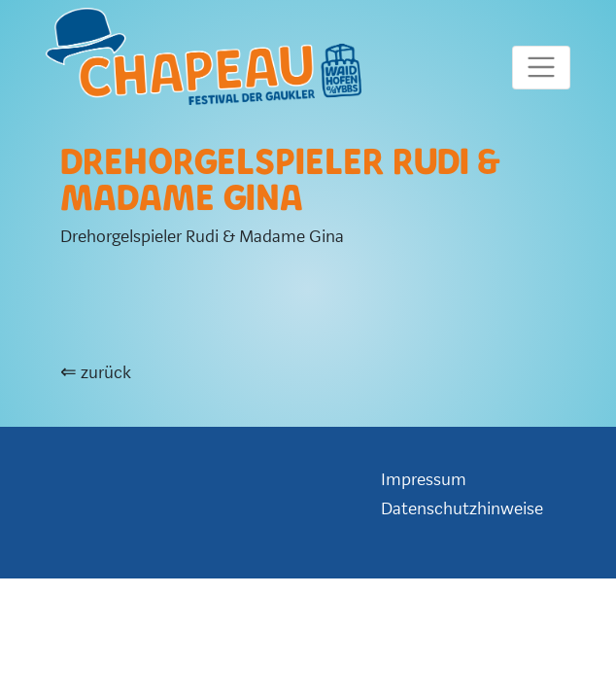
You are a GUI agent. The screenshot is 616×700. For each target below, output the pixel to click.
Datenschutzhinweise (462, 509)
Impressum (424, 480)
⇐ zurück (96, 373)
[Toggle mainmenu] (541, 67)
